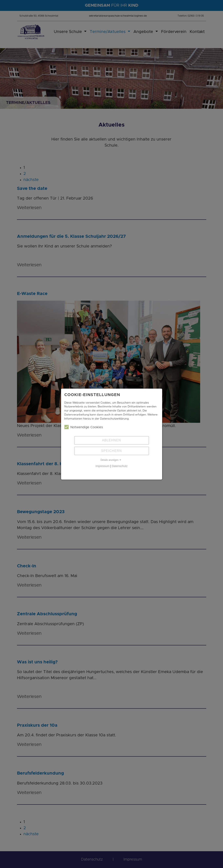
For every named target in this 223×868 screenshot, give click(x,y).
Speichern (111, 451)
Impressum (102, 466)
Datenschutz (120, 466)
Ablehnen (111, 440)
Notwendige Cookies (84, 427)
